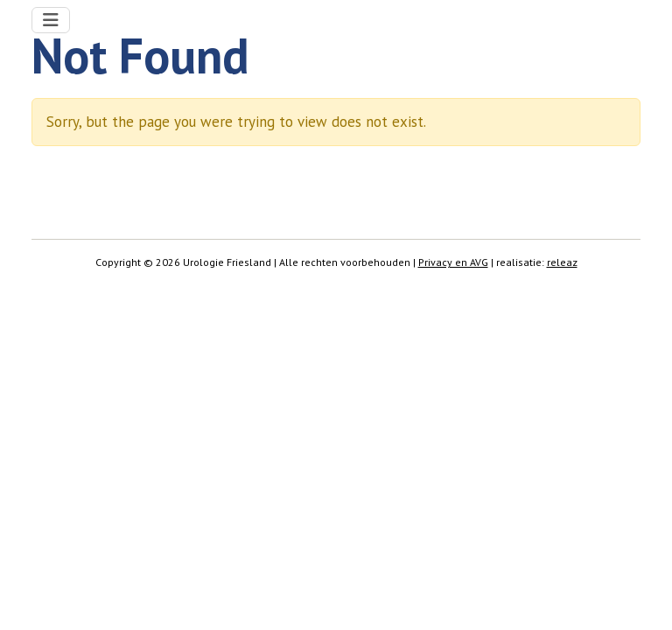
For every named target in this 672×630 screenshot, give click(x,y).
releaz (562, 262)
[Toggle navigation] (51, 20)
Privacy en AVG (453, 262)
